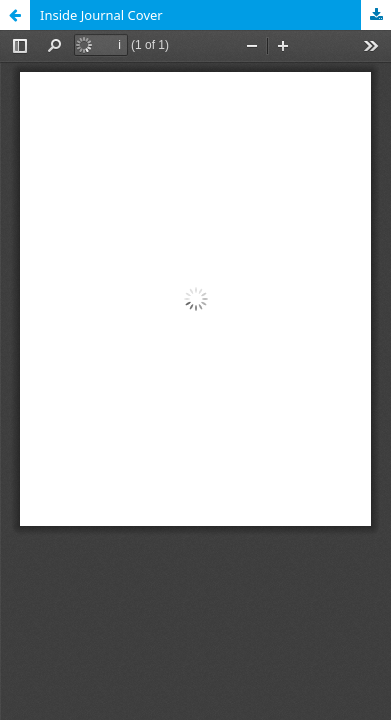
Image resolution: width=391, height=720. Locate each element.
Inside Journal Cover (101, 15)
